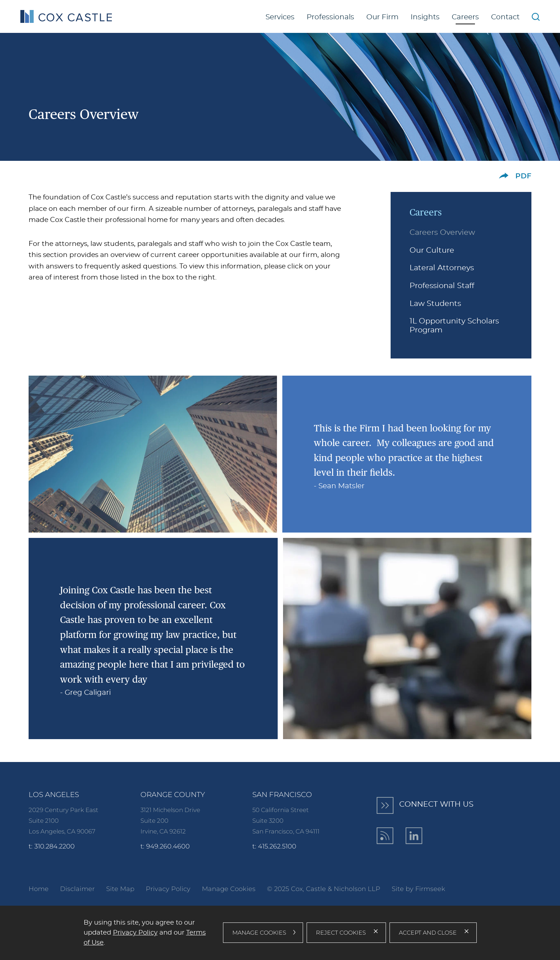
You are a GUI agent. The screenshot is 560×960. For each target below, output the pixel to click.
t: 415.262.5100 (274, 846)
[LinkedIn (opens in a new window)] (414, 836)
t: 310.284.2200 (52, 846)
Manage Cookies (229, 889)
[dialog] (280, 933)
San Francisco (282, 795)
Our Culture (432, 251)
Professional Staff (442, 286)
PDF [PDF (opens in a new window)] (523, 176)
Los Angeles (54, 795)
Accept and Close (428, 933)
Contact (505, 17)
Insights (425, 17)
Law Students (435, 304)
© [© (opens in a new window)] (270, 889)
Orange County (173, 795)
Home (39, 889)
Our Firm (382, 17)
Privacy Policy (168, 889)
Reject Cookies (341, 933)
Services (280, 17)
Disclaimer (77, 889)
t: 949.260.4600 (165, 846)
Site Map (120, 889)
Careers (465, 17)
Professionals (330, 17)
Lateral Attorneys (442, 268)
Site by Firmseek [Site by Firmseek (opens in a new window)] (418, 889)
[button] (504, 176)
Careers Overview (442, 233)
